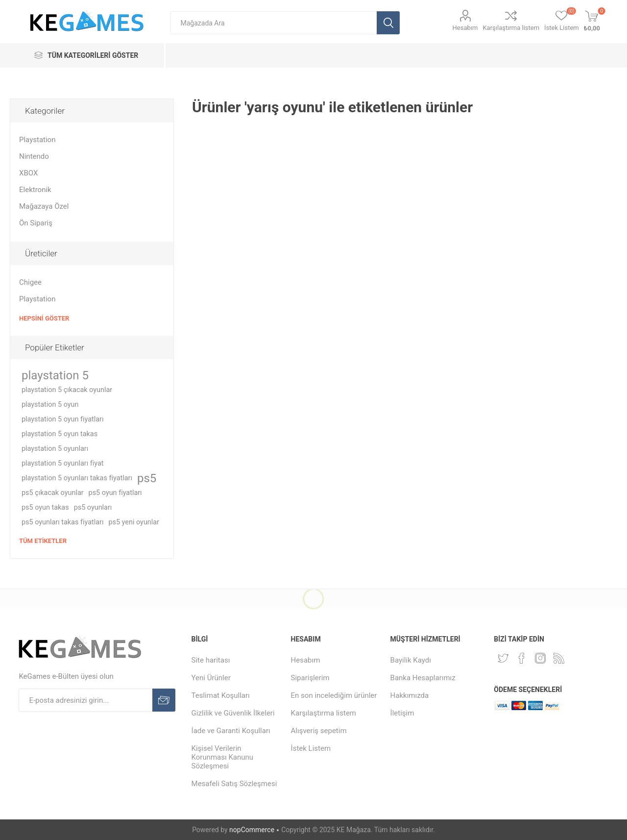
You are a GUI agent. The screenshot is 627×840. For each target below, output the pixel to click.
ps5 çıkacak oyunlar (53, 493)
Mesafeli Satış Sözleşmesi (234, 784)
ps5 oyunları (93, 507)
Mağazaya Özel (44, 206)
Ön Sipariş (36, 223)
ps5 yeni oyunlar (134, 522)
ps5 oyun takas (45, 507)
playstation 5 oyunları (55, 449)
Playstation (37, 140)
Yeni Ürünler (211, 678)
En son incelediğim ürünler (334, 695)
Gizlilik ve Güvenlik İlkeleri (233, 713)
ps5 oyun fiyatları (115, 493)
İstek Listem (311, 748)
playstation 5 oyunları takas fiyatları (77, 478)
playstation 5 (55, 375)
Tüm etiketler (43, 541)
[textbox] (274, 23)
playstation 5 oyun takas (60, 434)
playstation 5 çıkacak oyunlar (67, 390)
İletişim (402, 713)
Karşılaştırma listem (511, 28)
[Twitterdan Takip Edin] (503, 658)
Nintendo (34, 156)
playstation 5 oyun (50, 405)
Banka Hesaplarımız (423, 678)
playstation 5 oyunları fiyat (63, 463)
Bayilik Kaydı (411, 660)
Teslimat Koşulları (221, 695)
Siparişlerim (310, 678)
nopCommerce (252, 830)
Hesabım (465, 28)
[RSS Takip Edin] (559, 658)
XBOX (28, 173)
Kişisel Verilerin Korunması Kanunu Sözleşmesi (223, 757)
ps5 (147, 478)
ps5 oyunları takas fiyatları (62, 522)
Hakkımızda (410, 695)
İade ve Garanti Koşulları (231, 731)
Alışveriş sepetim (319, 731)
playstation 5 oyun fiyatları (63, 419)
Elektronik (35, 190)
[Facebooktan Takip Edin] (522, 658)
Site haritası (211, 660)
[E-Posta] (85, 700)
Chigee (30, 282)
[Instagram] (540, 658)
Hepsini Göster (44, 318)
